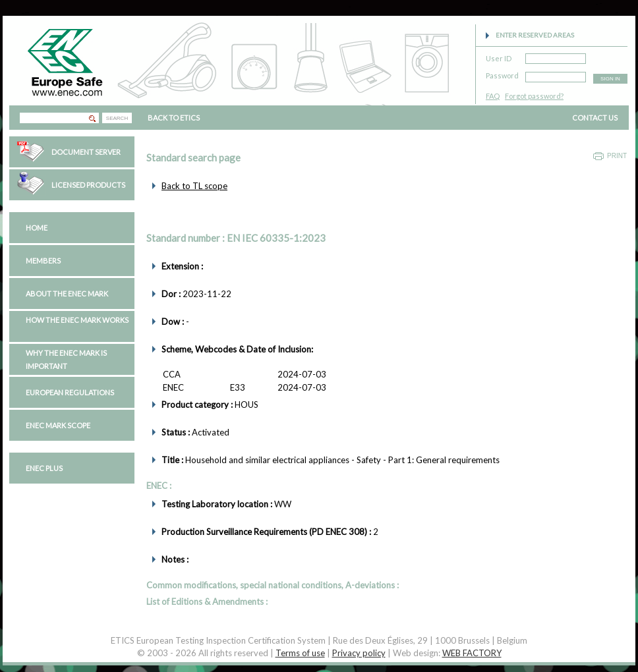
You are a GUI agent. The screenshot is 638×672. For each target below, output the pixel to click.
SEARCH (117, 118)
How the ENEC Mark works (77, 320)
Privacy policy (359, 653)
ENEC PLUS (44, 468)
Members (43, 261)
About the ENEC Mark (67, 294)
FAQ (493, 96)
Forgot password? (534, 96)
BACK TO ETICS (174, 118)
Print (617, 156)
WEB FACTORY (472, 653)
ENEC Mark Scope (58, 425)
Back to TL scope (194, 186)
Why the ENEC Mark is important (66, 359)
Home (37, 228)
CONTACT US (595, 118)
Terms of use (300, 653)
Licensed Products (88, 185)
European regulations (70, 392)
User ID (499, 56)
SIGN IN (610, 79)
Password (502, 73)
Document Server (86, 152)
